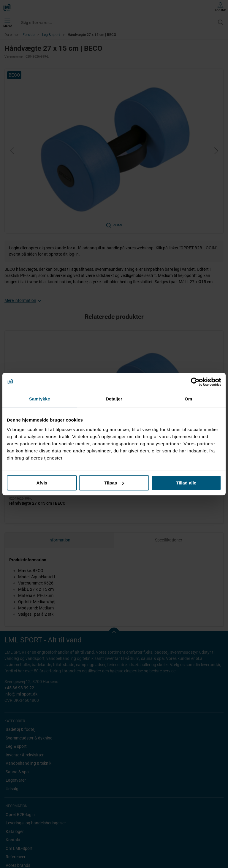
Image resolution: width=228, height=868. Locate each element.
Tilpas (114, 483)
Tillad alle (186, 483)
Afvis (42, 483)
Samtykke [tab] (40, 399)
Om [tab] (188, 399)
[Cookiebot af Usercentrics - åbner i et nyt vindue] (195, 382)
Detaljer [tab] (114, 399)
